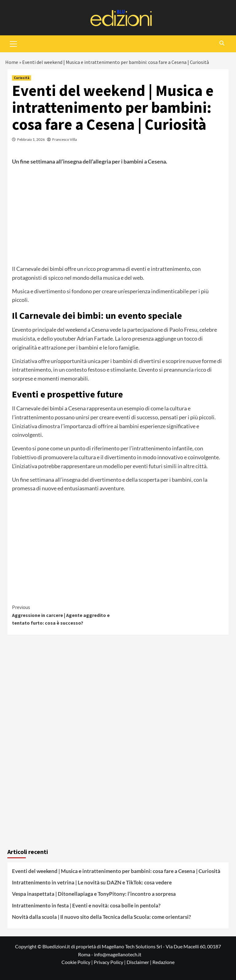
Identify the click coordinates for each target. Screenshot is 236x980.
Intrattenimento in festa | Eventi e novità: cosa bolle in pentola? (86, 905)
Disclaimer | (140, 962)
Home (12, 62)
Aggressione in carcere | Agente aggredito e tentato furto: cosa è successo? (65, 615)
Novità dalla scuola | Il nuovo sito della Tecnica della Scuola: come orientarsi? (101, 917)
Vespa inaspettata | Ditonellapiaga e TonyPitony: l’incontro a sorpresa (94, 894)
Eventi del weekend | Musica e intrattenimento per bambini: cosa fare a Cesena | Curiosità (116, 871)
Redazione (163, 962)
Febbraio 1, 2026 (31, 139)
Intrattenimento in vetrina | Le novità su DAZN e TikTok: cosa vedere (92, 882)
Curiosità (22, 78)
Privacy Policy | (110, 962)
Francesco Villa (65, 139)
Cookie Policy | (78, 962)
